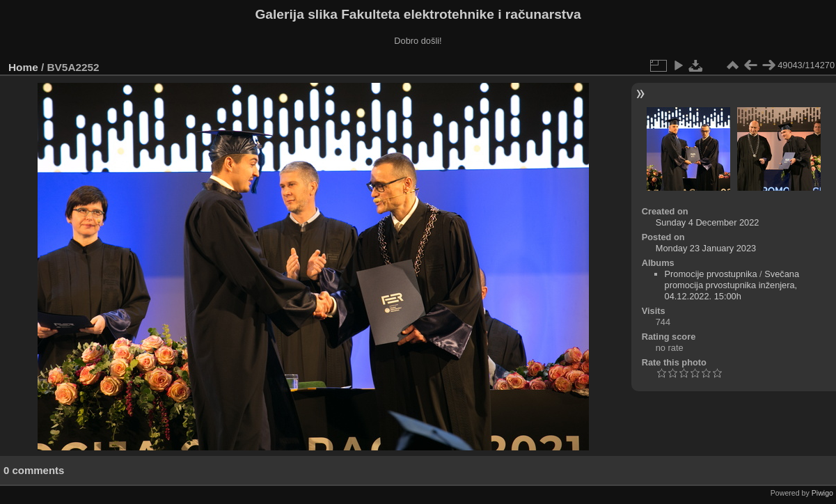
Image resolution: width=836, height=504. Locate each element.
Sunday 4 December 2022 (708, 222)
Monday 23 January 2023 (706, 248)
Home (23, 67)
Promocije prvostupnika (711, 274)
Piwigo (822, 493)
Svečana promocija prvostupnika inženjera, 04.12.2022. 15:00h (732, 285)
